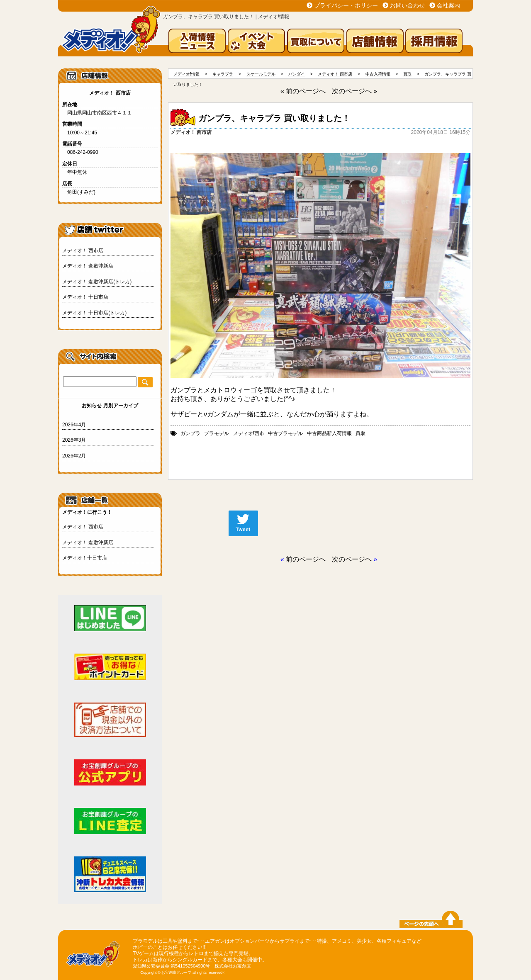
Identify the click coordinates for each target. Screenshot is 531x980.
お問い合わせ (407, 5)
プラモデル (217, 433)
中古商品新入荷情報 (329, 433)
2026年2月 (74, 456)
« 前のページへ (303, 91)
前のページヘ (306, 559)
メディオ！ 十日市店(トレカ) (94, 313)
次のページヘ (352, 559)
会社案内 (448, 5)
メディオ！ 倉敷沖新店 (88, 266)
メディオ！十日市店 (85, 558)
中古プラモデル (285, 433)
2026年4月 (74, 425)
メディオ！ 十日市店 (85, 297)
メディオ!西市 (249, 433)
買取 (360, 433)
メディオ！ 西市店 (83, 250)
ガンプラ (190, 433)
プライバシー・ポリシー (346, 5)
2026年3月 (74, 440)
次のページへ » (354, 91)
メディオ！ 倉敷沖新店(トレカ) (97, 282)
